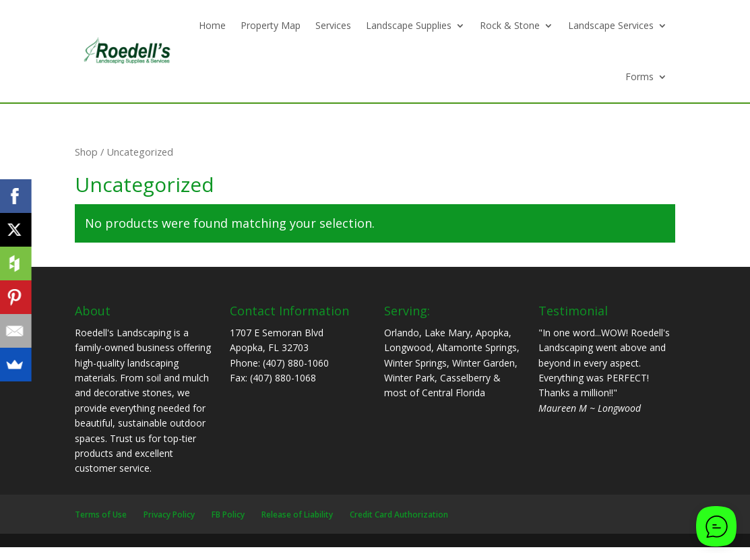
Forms (639, 76)
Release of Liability (297, 515)
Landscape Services (611, 25)
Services (333, 25)
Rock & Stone (510, 25)
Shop (86, 152)
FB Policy (228, 515)
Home (212, 25)
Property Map (271, 25)
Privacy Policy (169, 515)
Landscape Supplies (409, 25)
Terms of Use (101, 515)
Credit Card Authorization (399, 515)
